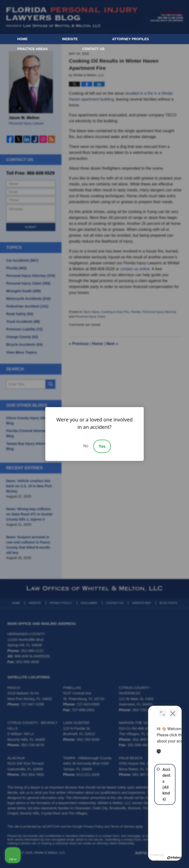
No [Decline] (86, 446)
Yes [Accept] (102, 446)
